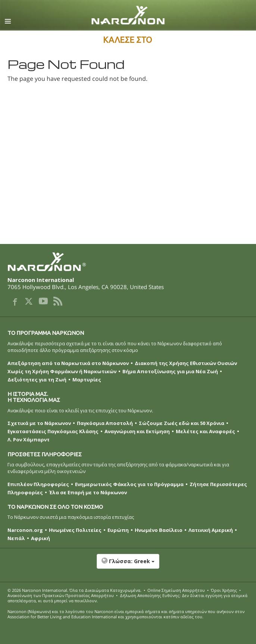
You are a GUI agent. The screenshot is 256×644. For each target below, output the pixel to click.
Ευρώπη (118, 530)
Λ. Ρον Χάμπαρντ (29, 440)
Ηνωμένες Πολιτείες (75, 530)
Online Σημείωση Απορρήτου (176, 590)
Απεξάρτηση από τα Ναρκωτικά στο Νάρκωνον (68, 363)
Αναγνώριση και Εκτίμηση (137, 431)
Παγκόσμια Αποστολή (105, 423)
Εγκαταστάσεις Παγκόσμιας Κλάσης (53, 431)
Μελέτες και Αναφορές (205, 431)
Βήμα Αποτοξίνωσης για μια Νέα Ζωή (170, 371)
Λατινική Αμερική (211, 530)
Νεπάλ (16, 538)
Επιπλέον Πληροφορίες (38, 484)
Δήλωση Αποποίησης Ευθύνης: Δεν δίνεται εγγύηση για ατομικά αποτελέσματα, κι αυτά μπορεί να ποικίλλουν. (127, 598)
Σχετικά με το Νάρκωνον (39, 423)
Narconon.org (25, 530)
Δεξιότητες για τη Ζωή (37, 380)
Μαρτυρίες (87, 380)
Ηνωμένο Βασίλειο (159, 530)
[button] (128, 565)
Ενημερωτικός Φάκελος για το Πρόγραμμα (129, 484)
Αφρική (40, 538)
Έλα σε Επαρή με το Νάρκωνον (88, 492)
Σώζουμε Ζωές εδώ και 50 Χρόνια (182, 423)
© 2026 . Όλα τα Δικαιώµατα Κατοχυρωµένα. (74, 590)
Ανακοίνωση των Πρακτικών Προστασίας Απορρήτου (61, 595)
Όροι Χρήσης (224, 590)
